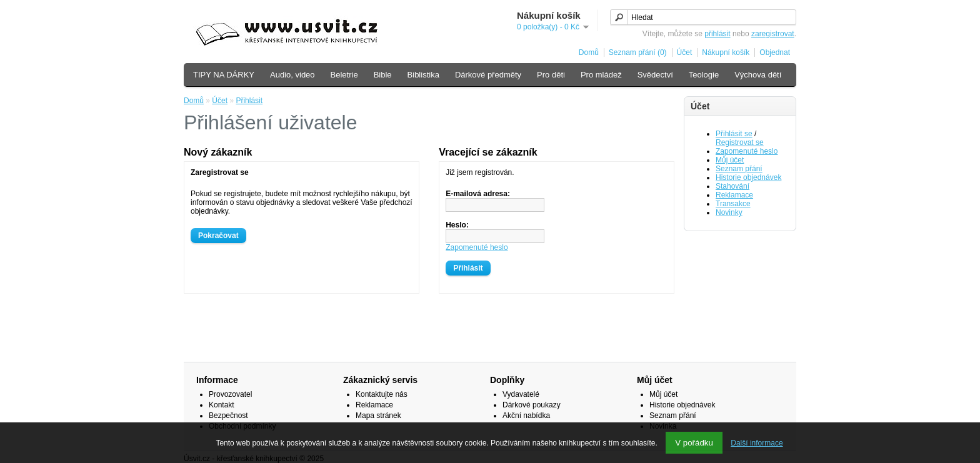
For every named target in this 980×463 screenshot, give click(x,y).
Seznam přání (739, 169)
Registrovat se (740, 142)
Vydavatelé (521, 394)
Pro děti (551, 75)
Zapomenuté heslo (747, 151)
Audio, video (292, 75)
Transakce (733, 204)
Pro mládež (601, 75)
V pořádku (694, 443)
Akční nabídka (526, 416)
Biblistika (423, 75)
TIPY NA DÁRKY (224, 75)
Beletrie (344, 75)
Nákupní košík (726, 52)
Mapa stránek (378, 416)
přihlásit (717, 34)
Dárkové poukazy (532, 405)
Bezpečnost (228, 416)
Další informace (757, 443)
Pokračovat (218, 236)
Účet (685, 52)
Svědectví (655, 75)
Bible (383, 75)
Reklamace (734, 195)
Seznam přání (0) (638, 52)
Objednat (775, 52)
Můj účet (730, 160)
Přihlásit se (734, 134)
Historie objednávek (748, 177)
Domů (589, 52)
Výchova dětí (758, 75)
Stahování (732, 186)
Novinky (729, 212)
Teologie (704, 75)
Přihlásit (249, 101)
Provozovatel (230, 394)
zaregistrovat (773, 34)
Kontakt (222, 405)
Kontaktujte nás (382, 394)
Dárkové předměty (488, 75)
